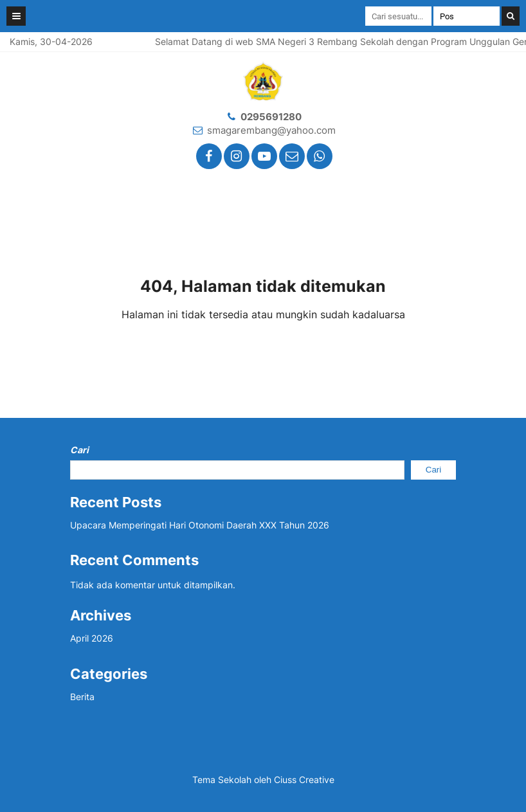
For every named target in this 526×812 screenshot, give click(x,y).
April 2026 (92, 638)
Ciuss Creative (304, 780)
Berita (82, 697)
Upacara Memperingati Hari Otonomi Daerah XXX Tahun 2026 (200, 525)
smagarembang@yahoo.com (271, 130)
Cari (79, 450)
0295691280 (271, 117)
